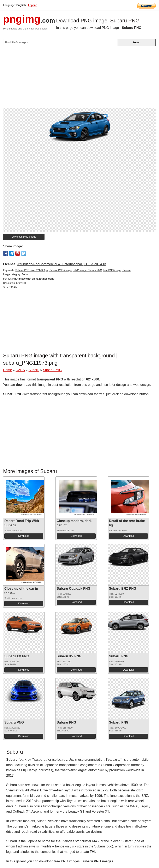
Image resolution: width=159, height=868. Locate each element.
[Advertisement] (79, 79)
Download (24, 536)
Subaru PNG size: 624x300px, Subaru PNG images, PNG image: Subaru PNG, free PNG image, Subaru (73, 270)
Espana (33, 5)
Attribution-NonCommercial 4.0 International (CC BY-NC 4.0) (62, 264)
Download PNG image (24, 237)
